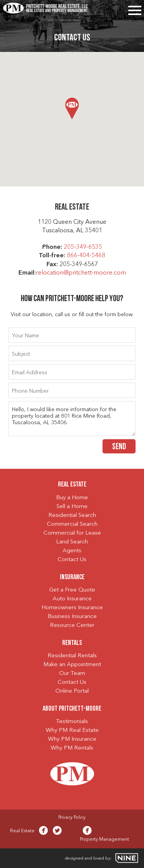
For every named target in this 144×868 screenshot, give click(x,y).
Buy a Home (72, 498)
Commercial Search (72, 524)
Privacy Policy (72, 818)
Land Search (72, 542)
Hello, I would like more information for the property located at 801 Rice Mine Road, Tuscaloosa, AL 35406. (72, 419)
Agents (72, 551)
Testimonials (72, 722)
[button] (72, 108)
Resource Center (72, 626)
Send (119, 447)
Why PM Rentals (72, 748)
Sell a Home (72, 507)
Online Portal (72, 691)
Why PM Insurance (72, 739)
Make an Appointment (72, 665)
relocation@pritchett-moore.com (81, 273)
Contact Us (72, 560)
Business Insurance (72, 617)
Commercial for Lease (72, 533)
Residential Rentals (72, 656)
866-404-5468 (86, 256)
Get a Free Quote (72, 590)
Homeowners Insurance (72, 608)
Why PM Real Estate (72, 731)
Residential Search (72, 516)
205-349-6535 (83, 247)
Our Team (72, 674)
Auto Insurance (72, 599)
